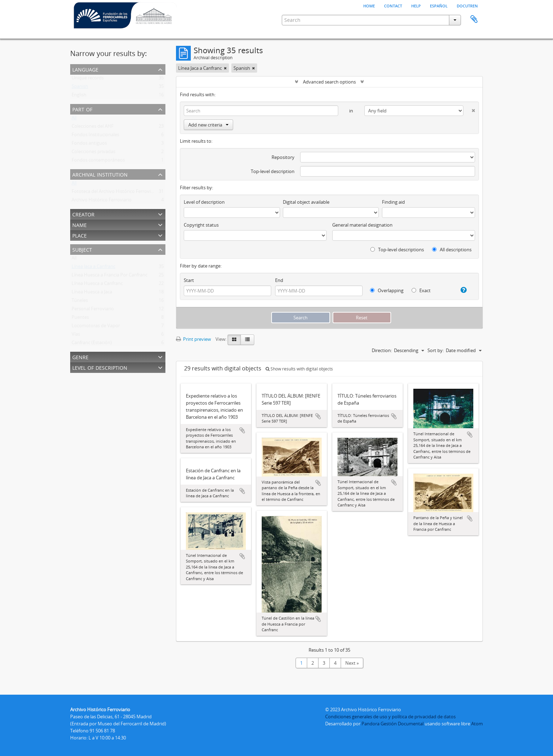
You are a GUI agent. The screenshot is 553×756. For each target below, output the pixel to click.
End (279, 280)
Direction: (382, 350)
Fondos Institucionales (95, 136)
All (74, 119)
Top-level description (273, 171)
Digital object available (306, 202)
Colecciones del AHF (93, 128)
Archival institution (100, 174)
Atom (477, 724)
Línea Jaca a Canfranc (93, 268)
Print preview (193, 339)
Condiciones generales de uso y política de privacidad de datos (390, 717)
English (79, 96)
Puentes (80, 319)
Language (85, 69)
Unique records (88, 79)
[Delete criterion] (469, 109)
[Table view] (247, 340)
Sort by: (436, 350)
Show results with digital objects (299, 369)
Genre (80, 357)
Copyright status (201, 225)
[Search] (261, 111)
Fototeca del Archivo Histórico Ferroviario (115, 193)
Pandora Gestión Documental (393, 724)
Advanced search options (329, 82)
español (439, 5)
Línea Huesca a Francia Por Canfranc (110, 276)
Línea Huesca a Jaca (92, 293)
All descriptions (452, 250)
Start (189, 280)
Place (80, 235)
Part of (82, 109)
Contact (393, 5)
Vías (76, 336)
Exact (421, 290)
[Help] (461, 290)
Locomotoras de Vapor (96, 327)
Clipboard (474, 19)
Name (80, 224)
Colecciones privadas (93, 153)
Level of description (100, 367)
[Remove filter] (225, 68)
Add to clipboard (242, 430)
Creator (83, 214)
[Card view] (234, 340)
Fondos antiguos (89, 145)
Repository (283, 157)
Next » (352, 663)
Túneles (80, 302)
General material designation (362, 225)
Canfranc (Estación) (92, 344)
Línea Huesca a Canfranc (97, 285)
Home (369, 5)
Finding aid (393, 202)
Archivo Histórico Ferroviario (102, 201)
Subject (82, 249)
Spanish (80, 88)
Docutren (467, 5)
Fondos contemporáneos (98, 161)
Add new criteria (208, 125)
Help (416, 5)
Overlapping (387, 290)
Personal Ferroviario (93, 310)
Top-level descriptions (397, 250)
